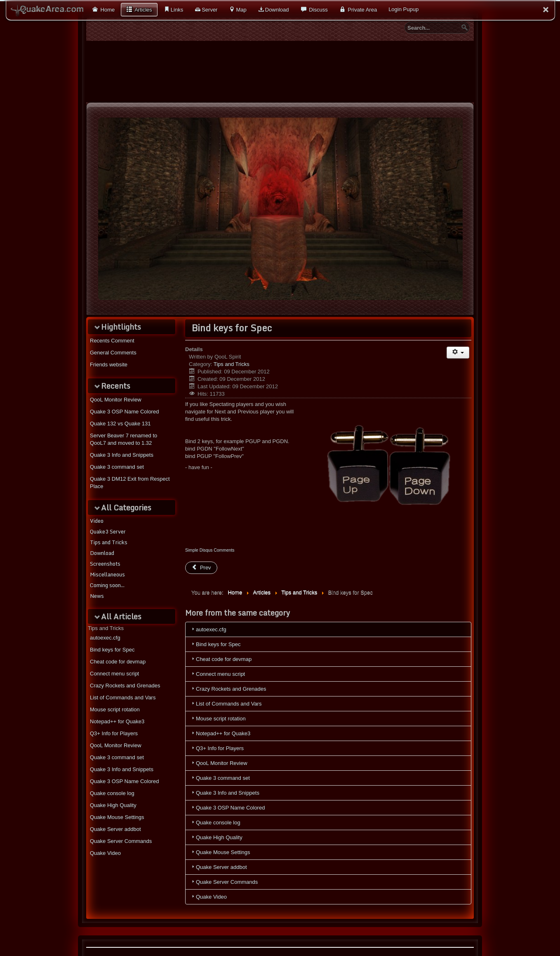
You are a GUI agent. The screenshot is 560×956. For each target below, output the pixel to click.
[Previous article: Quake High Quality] (201, 568)
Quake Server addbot (115, 829)
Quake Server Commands (121, 841)
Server (209, 10)
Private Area (362, 10)
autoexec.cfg (105, 638)
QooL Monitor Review (116, 745)
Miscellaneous (107, 574)
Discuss (318, 10)
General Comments (113, 353)
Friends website (109, 365)
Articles (143, 10)
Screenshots (105, 564)
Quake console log (112, 793)
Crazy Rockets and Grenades (125, 686)
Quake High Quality (113, 805)
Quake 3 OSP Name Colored (124, 781)
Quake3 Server (108, 531)
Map (241, 10)
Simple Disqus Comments (210, 550)
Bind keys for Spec (112, 650)
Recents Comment (112, 341)
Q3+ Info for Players (114, 733)
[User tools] (458, 353)
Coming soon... (107, 585)
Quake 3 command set (117, 757)
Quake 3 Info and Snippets (122, 769)
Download (277, 10)
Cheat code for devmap (118, 662)
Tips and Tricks (109, 542)
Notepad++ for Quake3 (117, 721)
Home (107, 10)
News (97, 596)
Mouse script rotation (115, 709)
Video (97, 521)
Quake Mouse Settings (117, 817)
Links (177, 10)
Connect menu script (114, 674)
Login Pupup (404, 9)
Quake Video (105, 853)
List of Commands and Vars (123, 698)
